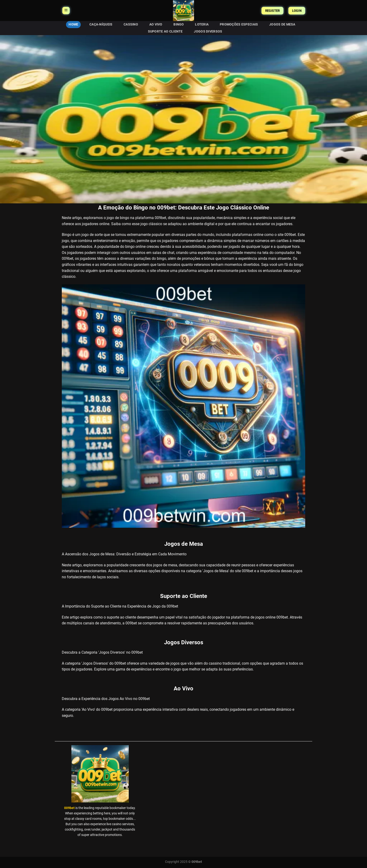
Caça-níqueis (101, 24)
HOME (73, 24)
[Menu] (66, 11)
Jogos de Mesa (282, 24)
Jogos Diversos (208, 31)
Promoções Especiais (239, 24)
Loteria (202, 24)
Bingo (179, 24)
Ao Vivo (156, 24)
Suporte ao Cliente (165, 31)
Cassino (131, 24)
